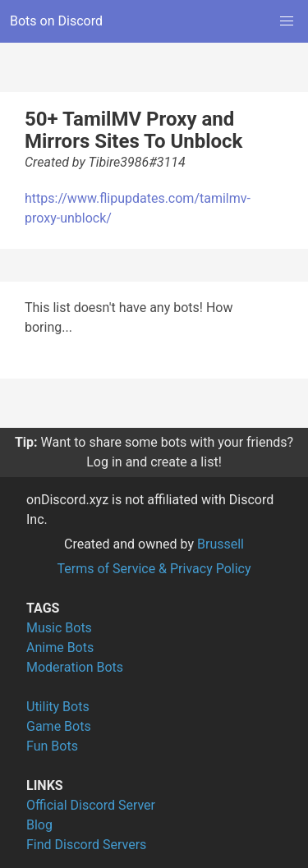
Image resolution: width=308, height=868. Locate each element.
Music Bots (59, 628)
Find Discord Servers (86, 845)
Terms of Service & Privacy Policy (154, 569)
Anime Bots (60, 648)
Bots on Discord (56, 21)
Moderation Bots (75, 667)
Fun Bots (52, 746)
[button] (287, 21)
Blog (39, 825)
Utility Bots (58, 707)
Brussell (221, 544)
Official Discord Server (91, 805)
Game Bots (59, 726)
